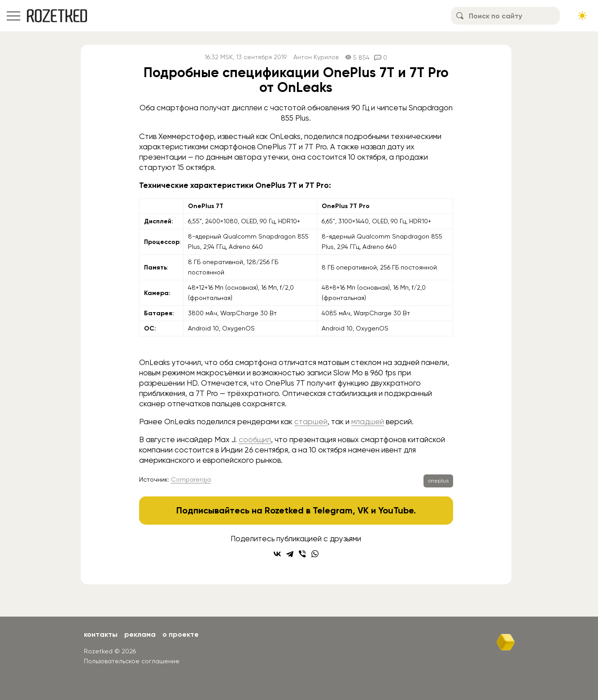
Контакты (101, 634)
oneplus (438, 481)
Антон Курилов (316, 57)
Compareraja (191, 479)
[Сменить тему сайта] (582, 16)
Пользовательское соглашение (132, 661)
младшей (368, 422)
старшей (311, 422)
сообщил (255, 439)
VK (363, 510)
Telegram (333, 510)
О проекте (181, 634)
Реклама (140, 634)
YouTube (396, 510)
